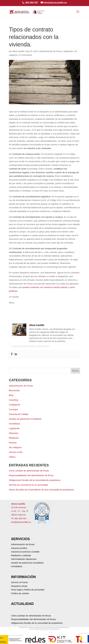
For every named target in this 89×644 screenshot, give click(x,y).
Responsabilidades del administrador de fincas (31, 475)
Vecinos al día (16, 452)
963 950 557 (32, 3)
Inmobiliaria (14, 424)
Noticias (13, 443)
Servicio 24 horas (19, 582)
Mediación (14, 438)
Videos (12, 457)
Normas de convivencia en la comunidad (28, 485)
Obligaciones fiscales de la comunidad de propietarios (35, 480)
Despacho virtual (19, 586)
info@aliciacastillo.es (21, 522)
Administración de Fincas (51, 51)
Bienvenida (14, 390)
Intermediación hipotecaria (24, 559)
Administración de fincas (23, 544)
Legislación (68, 51)
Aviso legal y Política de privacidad (28, 590)
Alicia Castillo (18, 51)
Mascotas (14, 433)
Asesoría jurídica (19, 548)
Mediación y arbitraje (21, 555)
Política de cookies (20, 593)
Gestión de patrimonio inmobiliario (25, 419)
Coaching (13, 400)
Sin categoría (15, 447)
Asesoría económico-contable (25, 552)
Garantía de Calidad (19, 414)
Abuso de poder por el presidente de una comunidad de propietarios (41, 490)
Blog (11, 395)
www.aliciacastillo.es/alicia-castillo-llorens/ (31, 346)
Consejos (13, 409)
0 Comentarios (26, 55)
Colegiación (15, 405)
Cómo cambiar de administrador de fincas (29, 471)
